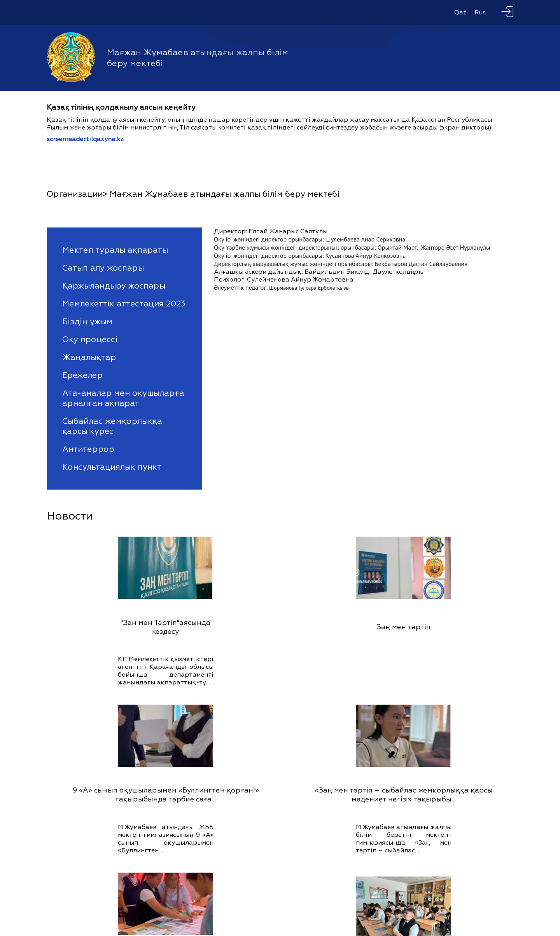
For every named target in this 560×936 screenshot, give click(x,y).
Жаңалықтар (89, 357)
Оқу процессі (90, 339)
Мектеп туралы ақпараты (115, 250)
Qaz (460, 12)
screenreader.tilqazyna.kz (85, 139)
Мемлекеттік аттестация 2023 (124, 304)
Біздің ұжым (87, 322)
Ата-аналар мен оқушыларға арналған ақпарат (123, 398)
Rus (480, 12)
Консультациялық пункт (112, 467)
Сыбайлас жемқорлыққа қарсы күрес (112, 426)
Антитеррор (88, 449)
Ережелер (82, 375)
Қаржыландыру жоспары (114, 286)
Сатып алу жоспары (103, 268)
